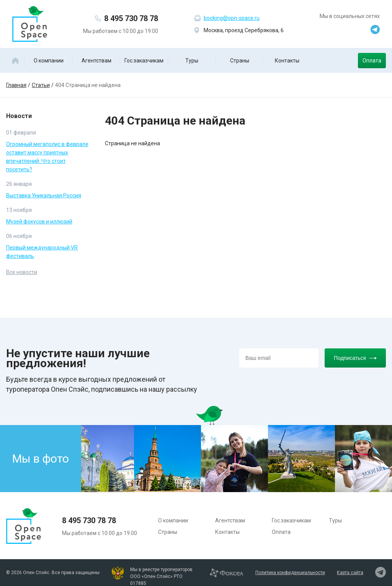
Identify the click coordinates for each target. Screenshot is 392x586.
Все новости (22, 272)
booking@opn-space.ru (232, 18)
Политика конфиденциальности (290, 573)
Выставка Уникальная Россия (44, 195)
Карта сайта (350, 573)
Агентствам (96, 61)
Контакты (287, 61)
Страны (240, 61)
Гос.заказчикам (144, 61)
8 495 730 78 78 (131, 18)
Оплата (372, 61)
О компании (49, 61)
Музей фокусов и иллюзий (39, 222)
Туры (192, 61)
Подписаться (355, 358)
